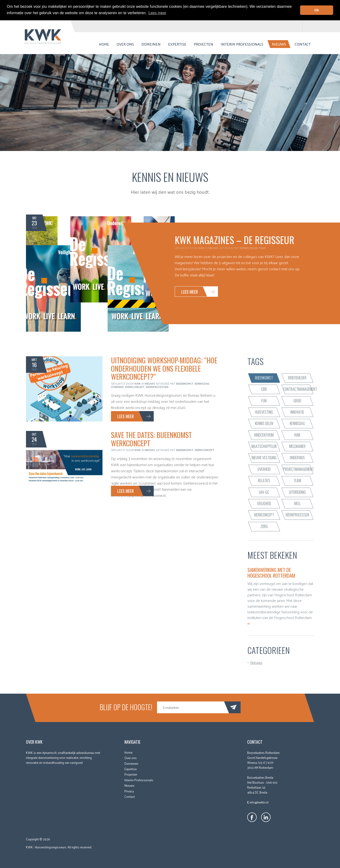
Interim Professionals (242, 44)
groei (297, 400)
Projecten (204, 44)
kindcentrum (264, 435)
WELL (297, 503)
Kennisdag (202, 383)
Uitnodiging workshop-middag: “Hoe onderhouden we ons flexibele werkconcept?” (164, 368)
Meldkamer (297, 446)
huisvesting (264, 412)
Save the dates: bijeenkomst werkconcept (151, 439)
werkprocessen (157, 387)
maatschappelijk (264, 446)
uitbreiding (297, 492)
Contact (303, 44)
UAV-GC (264, 492)
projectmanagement (298, 469)
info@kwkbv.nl (259, 802)
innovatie (297, 412)
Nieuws (279, 44)
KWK (297, 435)
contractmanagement (299, 389)
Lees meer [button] (157, 13)
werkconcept (135, 387)
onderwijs (297, 458)
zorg (264, 526)
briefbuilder (297, 378)
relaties (264, 481)
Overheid (117, 387)
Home (104, 44)
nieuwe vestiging (264, 458)
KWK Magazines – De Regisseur (234, 240)
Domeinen (151, 44)
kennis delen (249, 248)
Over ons (125, 44)
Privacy (129, 791)
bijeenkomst (185, 383)
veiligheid (264, 503)
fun (264, 400)
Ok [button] (317, 10)
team (262, 248)
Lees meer (190, 292)
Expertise (177, 44)
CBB (264, 389)
